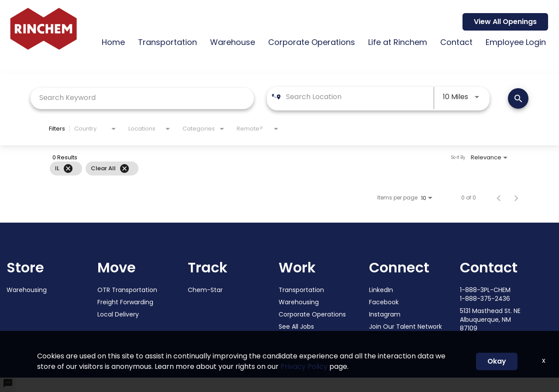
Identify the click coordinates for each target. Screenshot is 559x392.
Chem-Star (205, 290)
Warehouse (233, 42)
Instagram (385, 314)
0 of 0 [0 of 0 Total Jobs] (469, 198)
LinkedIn (381, 290)
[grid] (260, 168)
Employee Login (516, 42)
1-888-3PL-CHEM (485, 290)
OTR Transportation (127, 290)
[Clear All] (124, 168)
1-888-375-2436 (485, 299)
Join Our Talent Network (405, 327)
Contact (456, 42)
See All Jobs (296, 327)
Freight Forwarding (125, 302)
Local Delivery (118, 314)
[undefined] (8, 385)
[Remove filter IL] (68, 168)
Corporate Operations (312, 42)
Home (113, 42)
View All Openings (505, 22)
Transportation (167, 42)
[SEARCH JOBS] (518, 98)
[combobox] (142, 98)
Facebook (384, 302)
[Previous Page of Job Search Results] (499, 197)
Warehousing (27, 290)
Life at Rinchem (398, 42)
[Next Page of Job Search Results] (516, 197)
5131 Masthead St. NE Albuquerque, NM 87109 (490, 320)
